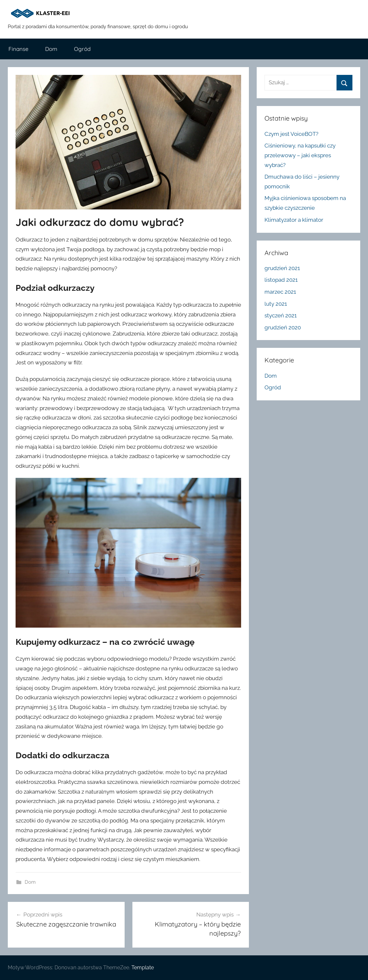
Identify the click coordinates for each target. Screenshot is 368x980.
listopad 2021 (281, 280)
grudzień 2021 (282, 268)
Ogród (82, 49)
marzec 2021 (280, 292)
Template (143, 968)
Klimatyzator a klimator (294, 220)
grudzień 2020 (283, 327)
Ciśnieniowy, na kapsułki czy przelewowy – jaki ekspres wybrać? (300, 155)
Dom (51, 49)
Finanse (18, 49)
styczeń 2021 (281, 315)
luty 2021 (276, 304)
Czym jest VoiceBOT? (291, 134)
